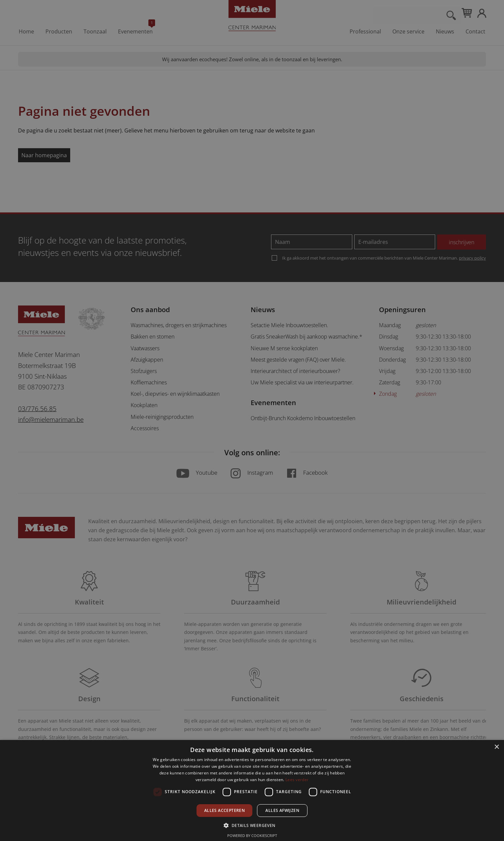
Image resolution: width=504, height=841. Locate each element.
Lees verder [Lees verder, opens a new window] (297, 780)
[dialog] (252, 420)
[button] (252, 825)
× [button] (496, 747)
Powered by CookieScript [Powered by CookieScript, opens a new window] (252, 835)
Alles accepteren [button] (224, 810)
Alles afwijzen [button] (282, 810)
